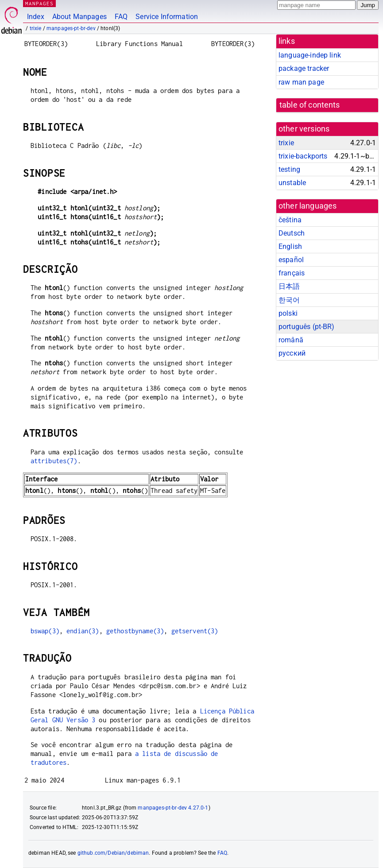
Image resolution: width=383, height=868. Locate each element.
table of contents (310, 105)
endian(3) (83, 631)
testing (289, 169)
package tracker (304, 68)
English (290, 246)
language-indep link (310, 55)
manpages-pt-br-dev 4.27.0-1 (173, 808)
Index (36, 17)
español (291, 260)
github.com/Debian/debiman (113, 853)
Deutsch (292, 233)
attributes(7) (54, 461)
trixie (36, 28)
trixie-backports (303, 156)
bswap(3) (45, 631)
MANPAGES (39, 3)
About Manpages (79, 17)
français (292, 273)
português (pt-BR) (307, 327)
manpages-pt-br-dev (71, 28)
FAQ (121, 17)
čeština (290, 220)
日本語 (289, 286)
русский (292, 353)
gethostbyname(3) (135, 631)
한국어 (289, 300)
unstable (292, 183)
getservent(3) (195, 631)
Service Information (167, 17)
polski (288, 313)
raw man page (301, 82)
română (291, 340)
